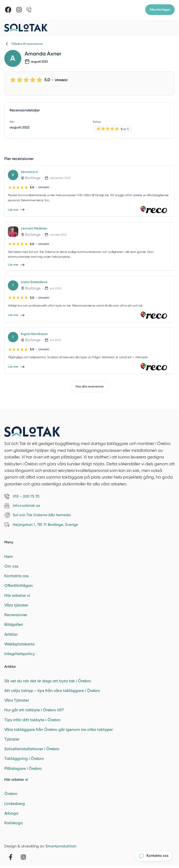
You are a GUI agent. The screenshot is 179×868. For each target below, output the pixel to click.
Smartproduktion (61, 846)
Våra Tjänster (17, 700)
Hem (9, 556)
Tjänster (12, 739)
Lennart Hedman (34, 228)
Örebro (11, 794)
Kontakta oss (17, 576)
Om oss (11, 566)
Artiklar (11, 634)
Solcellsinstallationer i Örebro (32, 749)
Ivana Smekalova (34, 282)
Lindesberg (15, 804)
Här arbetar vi (17, 595)
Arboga (11, 813)
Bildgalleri (14, 624)
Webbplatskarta (19, 644)
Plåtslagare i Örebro (23, 768)
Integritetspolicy (20, 654)
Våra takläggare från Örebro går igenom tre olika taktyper (59, 729)
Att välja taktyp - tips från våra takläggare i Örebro (52, 691)
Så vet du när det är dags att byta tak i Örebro (48, 681)
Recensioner (16, 615)
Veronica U (29, 172)
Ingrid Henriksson (34, 334)
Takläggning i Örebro (24, 758)
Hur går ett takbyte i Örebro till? (34, 710)
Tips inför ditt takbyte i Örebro (32, 720)
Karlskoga (13, 823)
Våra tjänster (16, 605)
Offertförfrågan (160, 10)
